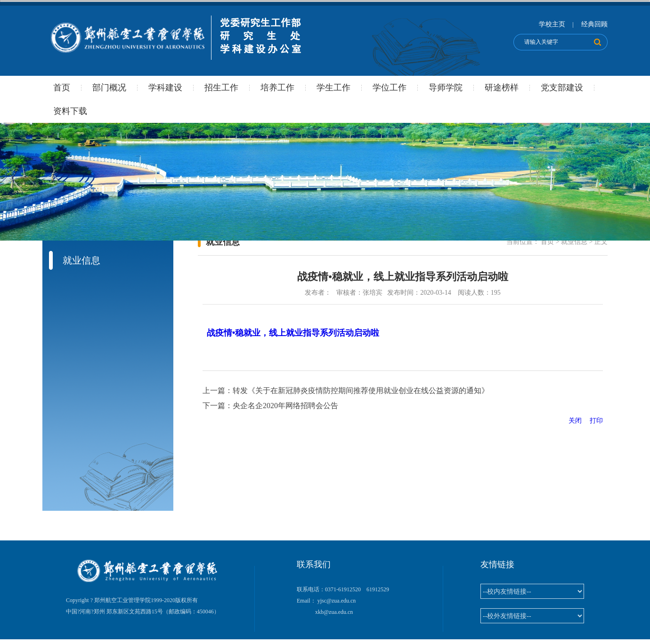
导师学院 (446, 88)
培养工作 (277, 88)
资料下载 (70, 111)
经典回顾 (594, 24)
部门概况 (109, 88)
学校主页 (552, 24)
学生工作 (333, 88)
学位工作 (390, 88)
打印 (596, 421)
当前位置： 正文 (557, 242)
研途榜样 (502, 88)
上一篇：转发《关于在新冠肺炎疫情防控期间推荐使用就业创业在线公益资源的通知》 (346, 390)
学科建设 (165, 88)
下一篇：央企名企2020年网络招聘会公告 (270, 406)
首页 (62, 88)
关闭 (578, 421)
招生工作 (221, 88)
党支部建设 (562, 88)
